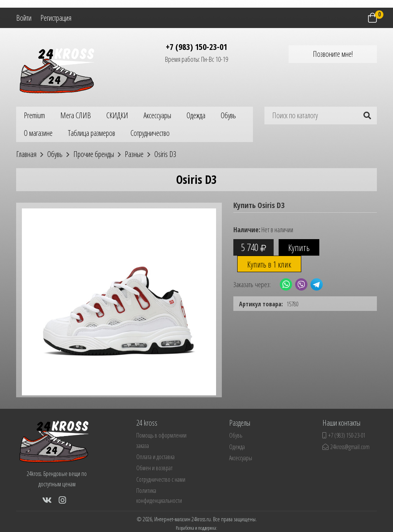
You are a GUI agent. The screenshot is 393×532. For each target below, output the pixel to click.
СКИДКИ (117, 115)
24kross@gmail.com (346, 447)
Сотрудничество (150, 133)
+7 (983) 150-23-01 (196, 46)
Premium (34, 115)
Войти (24, 18)
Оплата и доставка (155, 457)
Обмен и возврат (154, 468)
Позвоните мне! (333, 54)
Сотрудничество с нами (161, 479)
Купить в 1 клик (269, 264)
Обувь (228, 115)
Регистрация (56, 18)
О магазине (38, 133)
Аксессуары (157, 115)
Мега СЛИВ (76, 115)
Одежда (196, 115)
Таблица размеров (92, 133)
